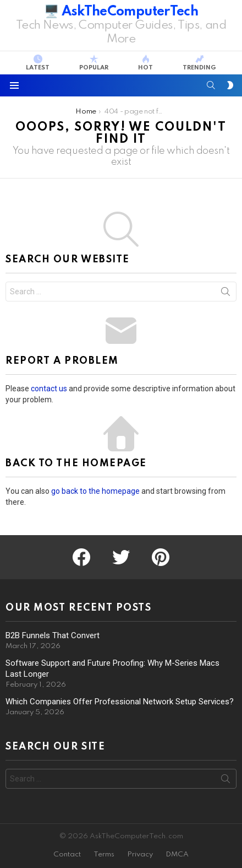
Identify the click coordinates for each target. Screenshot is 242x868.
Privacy (140, 854)
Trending (199, 63)
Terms (104, 854)
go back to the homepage (95, 491)
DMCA (177, 854)
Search (226, 294)
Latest (38, 63)
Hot (145, 63)
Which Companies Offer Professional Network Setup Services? (120, 702)
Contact (67, 854)
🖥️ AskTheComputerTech (121, 12)
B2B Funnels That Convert (53, 635)
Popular (94, 63)
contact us (49, 389)
